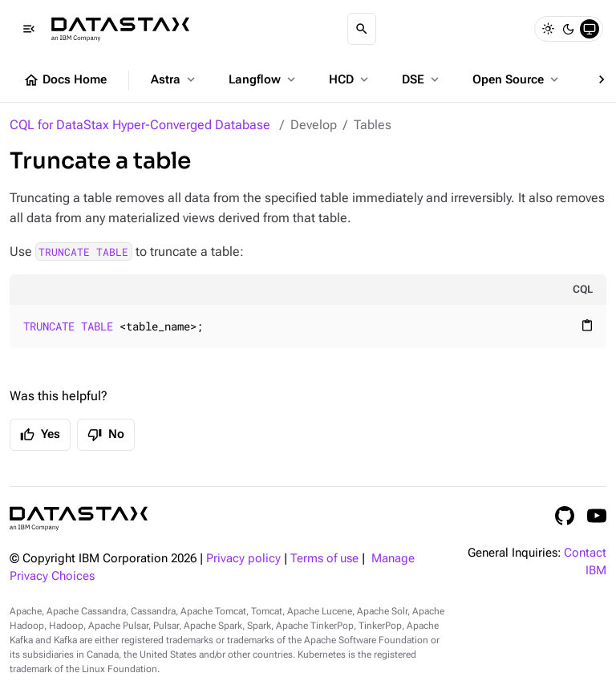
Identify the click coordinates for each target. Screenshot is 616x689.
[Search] (362, 29)
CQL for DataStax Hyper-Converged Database (140, 125)
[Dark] (569, 29)
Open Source (517, 79)
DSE (422, 79)
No (106, 435)
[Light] (548, 29)
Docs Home (65, 80)
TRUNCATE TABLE (83, 252)
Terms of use (324, 559)
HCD (350, 79)
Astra (174, 79)
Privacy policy (243, 559)
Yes (40, 435)
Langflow (263, 79)
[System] (590, 29)
